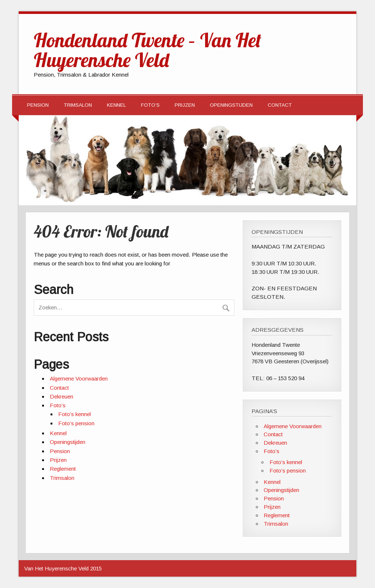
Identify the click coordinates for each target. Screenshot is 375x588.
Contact (280, 105)
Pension (38, 105)
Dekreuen (62, 396)
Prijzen (185, 105)
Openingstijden (231, 105)
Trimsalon (78, 105)
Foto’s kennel (75, 414)
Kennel (116, 105)
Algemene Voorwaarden (79, 378)
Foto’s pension (76, 423)
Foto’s (150, 105)
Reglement (63, 469)
